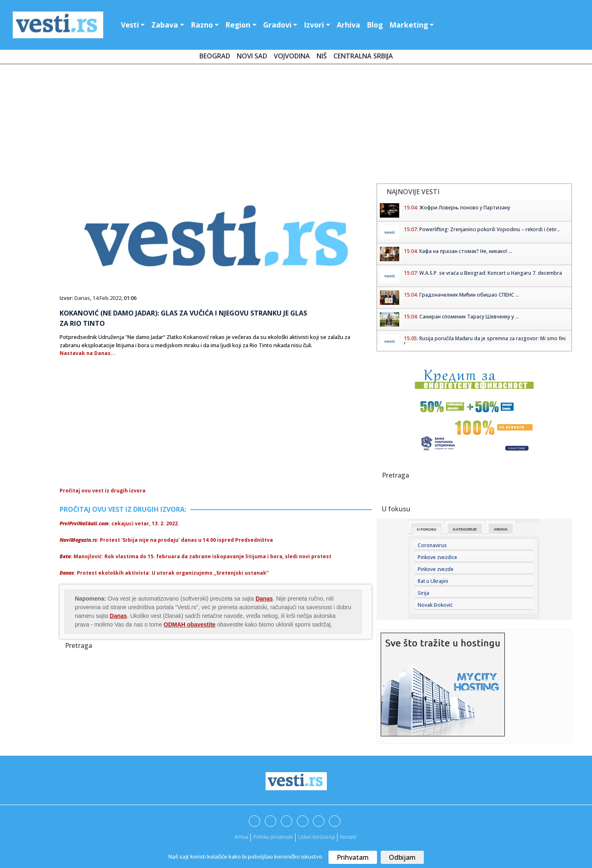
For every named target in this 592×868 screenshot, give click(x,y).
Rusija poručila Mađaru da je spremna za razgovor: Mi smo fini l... (485, 341)
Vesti (130, 25)
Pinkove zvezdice (437, 557)
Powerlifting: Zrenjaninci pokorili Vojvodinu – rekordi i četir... (490, 229)
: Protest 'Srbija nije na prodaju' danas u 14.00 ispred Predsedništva (166, 540)
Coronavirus (432, 545)
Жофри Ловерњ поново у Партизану (465, 208)
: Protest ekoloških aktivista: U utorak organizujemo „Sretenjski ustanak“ (164, 573)
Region (238, 25)
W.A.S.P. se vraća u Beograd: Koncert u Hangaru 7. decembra (491, 273)
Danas (82, 298)
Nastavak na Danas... (88, 353)
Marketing (409, 25)
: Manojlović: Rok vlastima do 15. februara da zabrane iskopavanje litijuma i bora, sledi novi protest (195, 556)
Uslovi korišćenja (317, 837)
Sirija (423, 593)
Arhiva (348, 25)
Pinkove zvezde (436, 569)
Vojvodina (292, 56)
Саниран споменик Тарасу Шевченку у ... (469, 317)
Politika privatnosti (273, 837)
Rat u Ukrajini (433, 581)
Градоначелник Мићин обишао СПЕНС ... (469, 295)
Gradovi (277, 25)
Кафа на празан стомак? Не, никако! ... (466, 251)
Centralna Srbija (363, 56)
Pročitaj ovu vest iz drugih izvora (103, 491)
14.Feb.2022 (107, 298)
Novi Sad (252, 56)
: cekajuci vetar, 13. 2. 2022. (119, 523)
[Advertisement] (296, 125)
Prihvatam (353, 857)
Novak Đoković (435, 605)
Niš (322, 56)
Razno (202, 25)
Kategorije (465, 529)
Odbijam (402, 857)
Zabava (165, 25)
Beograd (215, 56)
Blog (375, 25)
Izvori (314, 25)
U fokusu (427, 529)
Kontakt (348, 837)
